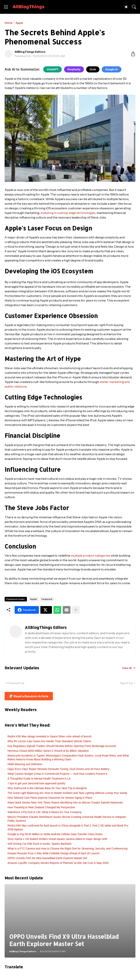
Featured (47, 599)
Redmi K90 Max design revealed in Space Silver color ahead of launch (50, 736)
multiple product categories (90, 555)
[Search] (134, 7)
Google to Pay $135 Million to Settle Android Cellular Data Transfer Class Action (55, 834)
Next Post (127, 683)
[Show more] (76, 610)
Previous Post (16, 683)
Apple (19, 23)
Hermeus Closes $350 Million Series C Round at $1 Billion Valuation (48, 751)
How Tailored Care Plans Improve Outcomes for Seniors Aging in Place (50, 798)
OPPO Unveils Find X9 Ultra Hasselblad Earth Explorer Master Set (47, 858)
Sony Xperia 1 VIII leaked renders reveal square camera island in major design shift (57, 839)
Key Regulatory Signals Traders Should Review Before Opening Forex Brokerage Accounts (62, 746)
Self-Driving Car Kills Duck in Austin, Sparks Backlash (40, 844)
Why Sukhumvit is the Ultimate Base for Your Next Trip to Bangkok (47, 788)
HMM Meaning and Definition (25, 764)
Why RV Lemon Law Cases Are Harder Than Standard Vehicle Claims (49, 741)
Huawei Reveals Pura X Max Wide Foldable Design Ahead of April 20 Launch (54, 853)
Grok (93, 69)
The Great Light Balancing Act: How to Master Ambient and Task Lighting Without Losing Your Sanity (67, 793)
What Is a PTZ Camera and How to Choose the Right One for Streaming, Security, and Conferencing (67, 849)
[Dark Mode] (126, 7)
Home (9, 23)
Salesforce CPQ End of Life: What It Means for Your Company (45, 812)
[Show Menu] (6, 7)
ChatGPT (52, 69)
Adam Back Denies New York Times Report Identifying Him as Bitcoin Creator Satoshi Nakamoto (65, 803)
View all (127, 668)
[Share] (132, 54)
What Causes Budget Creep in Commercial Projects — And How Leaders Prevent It (57, 774)
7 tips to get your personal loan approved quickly (36, 783)
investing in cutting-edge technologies (68, 213)
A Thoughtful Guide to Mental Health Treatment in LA (39, 779)
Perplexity (74, 69)
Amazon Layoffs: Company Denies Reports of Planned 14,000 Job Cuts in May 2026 (58, 863)
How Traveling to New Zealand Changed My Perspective (41, 807)
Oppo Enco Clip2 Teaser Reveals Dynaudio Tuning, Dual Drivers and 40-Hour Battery (58, 769)
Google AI (112, 69)
